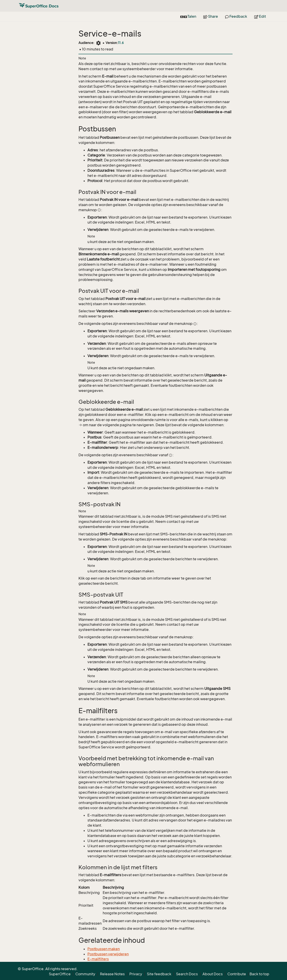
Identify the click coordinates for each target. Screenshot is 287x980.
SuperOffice (60, 974)
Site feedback (159, 974)
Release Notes (112, 974)
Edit (260, 16)
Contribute (237, 974)
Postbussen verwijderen (108, 954)
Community (85, 974)
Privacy (136, 974)
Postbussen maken (104, 949)
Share (211, 16)
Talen (188, 16)
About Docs (213, 974)
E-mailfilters (98, 959)
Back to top (259, 974)
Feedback (236, 16)
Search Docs (187, 974)
